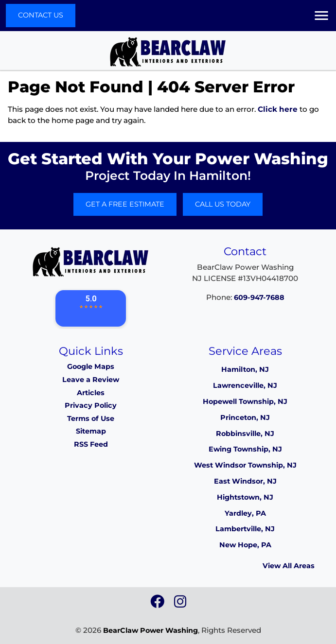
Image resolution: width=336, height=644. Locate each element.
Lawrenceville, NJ (245, 385)
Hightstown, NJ (245, 497)
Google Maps (91, 366)
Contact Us (41, 15)
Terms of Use (91, 418)
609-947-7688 (259, 297)
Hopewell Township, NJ (245, 401)
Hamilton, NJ (245, 369)
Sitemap (91, 431)
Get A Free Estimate (125, 204)
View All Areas (289, 566)
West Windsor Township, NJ (245, 465)
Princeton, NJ (245, 418)
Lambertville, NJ (245, 529)
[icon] (158, 604)
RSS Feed (91, 444)
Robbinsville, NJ (245, 434)
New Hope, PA (245, 545)
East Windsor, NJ (245, 481)
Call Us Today (223, 204)
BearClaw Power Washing (150, 630)
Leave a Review (91, 380)
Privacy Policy (91, 405)
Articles (91, 393)
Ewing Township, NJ (245, 449)
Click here (278, 109)
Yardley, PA (245, 513)
